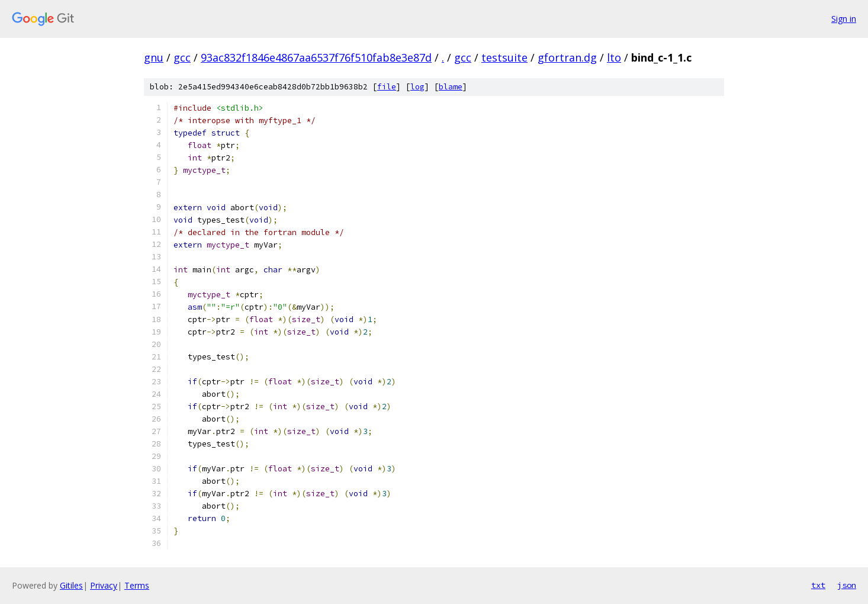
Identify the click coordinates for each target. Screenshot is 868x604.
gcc (182, 57)
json (847, 585)
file (387, 87)
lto (614, 57)
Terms (137, 585)
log (417, 87)
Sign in (844, 19)
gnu (154, 57)
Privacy (104, 585)
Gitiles (71, 585)
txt (818, 585)
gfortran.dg (567, 57)
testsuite (504, 57)
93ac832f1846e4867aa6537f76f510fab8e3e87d (316, 57)
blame (451, 87)
